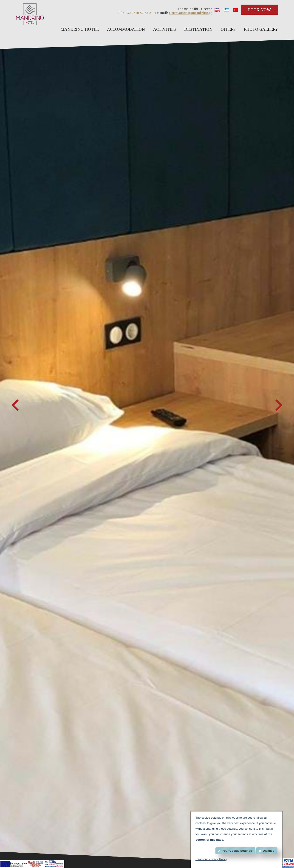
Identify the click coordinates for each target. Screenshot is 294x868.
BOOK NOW (260, 10)
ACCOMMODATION (126, 29)
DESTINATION (198, 29)
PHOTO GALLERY (261, 29)
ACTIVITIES (165, 29)
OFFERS (228, 29)
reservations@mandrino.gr (191, 13)
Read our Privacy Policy (211, 859)
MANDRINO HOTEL (80, 29)
